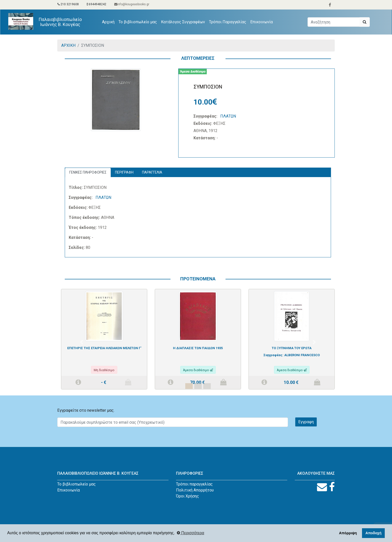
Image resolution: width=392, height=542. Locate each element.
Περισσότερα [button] (190, 533)
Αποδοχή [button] (373, 533)
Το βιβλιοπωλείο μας (138, 22)
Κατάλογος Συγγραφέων (183, 22)
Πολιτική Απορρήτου (195, 490)
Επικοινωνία (261, 22)
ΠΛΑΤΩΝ (228, 116)
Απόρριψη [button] (348, 533)
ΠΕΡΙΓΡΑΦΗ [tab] (124, 172)
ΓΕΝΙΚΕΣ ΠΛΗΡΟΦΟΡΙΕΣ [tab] (88, 172)
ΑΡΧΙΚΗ (68, 45)
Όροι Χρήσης (187, 496)
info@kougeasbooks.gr (132, 4)
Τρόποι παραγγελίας (194, 484)
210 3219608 (68, 4)
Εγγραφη (306, 422)
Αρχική (109, 22)
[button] (81, 342)
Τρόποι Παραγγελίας (228, 22)
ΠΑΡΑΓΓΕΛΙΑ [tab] (152, 172)
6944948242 (96, 4)
